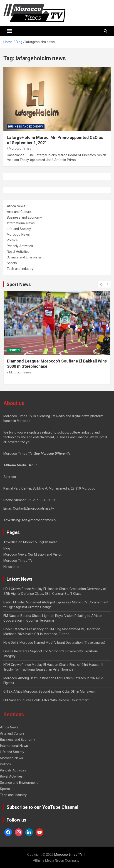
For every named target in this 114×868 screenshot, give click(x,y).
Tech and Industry (20, 269)
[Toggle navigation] (9, 31)
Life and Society (19, 229)
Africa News (16, 206)
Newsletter (11, 567)
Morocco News (18, 235)
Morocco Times (20, 148)
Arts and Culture (19, 212)
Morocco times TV (68, 855)
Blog (7, 548)
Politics (12, 240)
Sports (12, 263)
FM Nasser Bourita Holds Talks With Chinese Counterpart (46, 700)
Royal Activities (18, 252)
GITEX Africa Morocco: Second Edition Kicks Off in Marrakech (50, 692)
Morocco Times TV (18, 561)
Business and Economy (26, 127)
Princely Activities (20, 246)
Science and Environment (26, 257)
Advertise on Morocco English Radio (30, 542)
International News (21, 223)
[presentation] (101, 284)
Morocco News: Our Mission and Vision (33, 554)
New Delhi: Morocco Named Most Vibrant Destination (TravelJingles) (54, 643)
